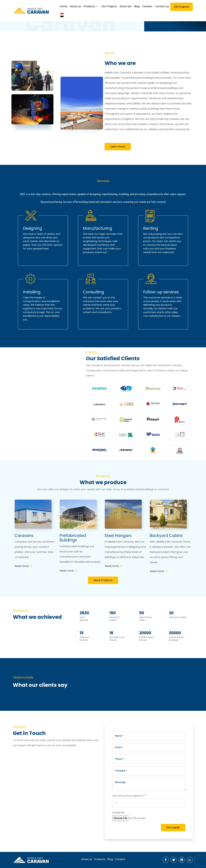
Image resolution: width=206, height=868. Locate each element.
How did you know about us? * (129, 796)
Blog (110, 859)
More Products (103, 580)
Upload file (137, 815)
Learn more (118, 147)
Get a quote (173, 827)
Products (100, 859)
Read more (23, 566)
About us (87, 859)
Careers (120, 859)
